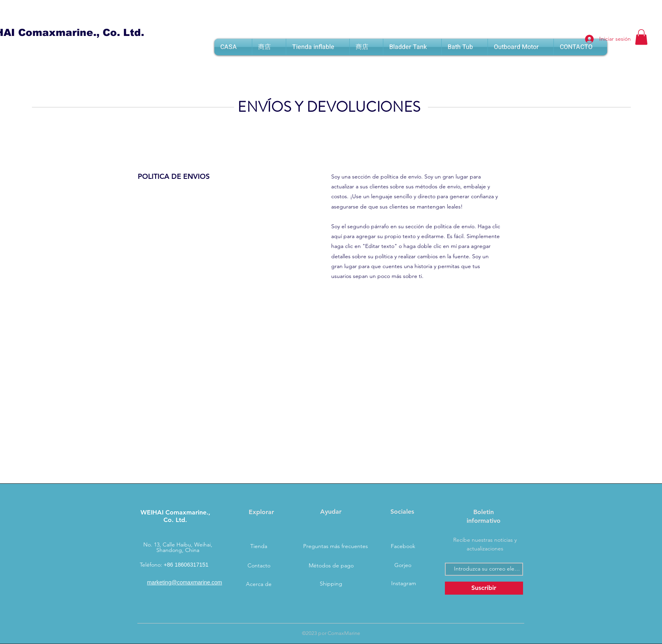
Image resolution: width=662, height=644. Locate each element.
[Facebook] (403, 546)
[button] (641, 37)
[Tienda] (259, 546)
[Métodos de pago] (331, 566)
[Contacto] (259, 566)
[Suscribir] (484, 588)
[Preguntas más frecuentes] (336, 546)
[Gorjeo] (403, 565)
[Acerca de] (259, 584)
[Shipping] (331, 584)
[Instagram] (404, 584)
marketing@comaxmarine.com (184, 582)
